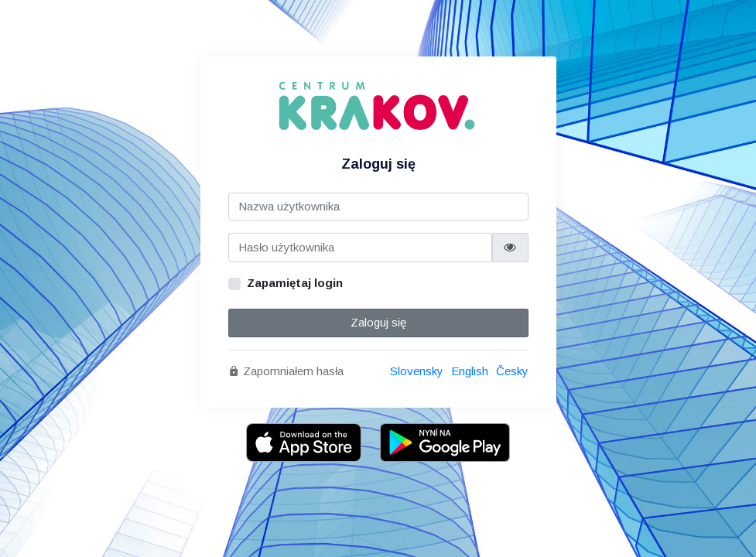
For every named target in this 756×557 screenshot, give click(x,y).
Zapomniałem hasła (286, 371)
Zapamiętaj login (295, 283)
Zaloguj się (378, 322)
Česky (512, 371)
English (470, 371)
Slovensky (417, 371)
